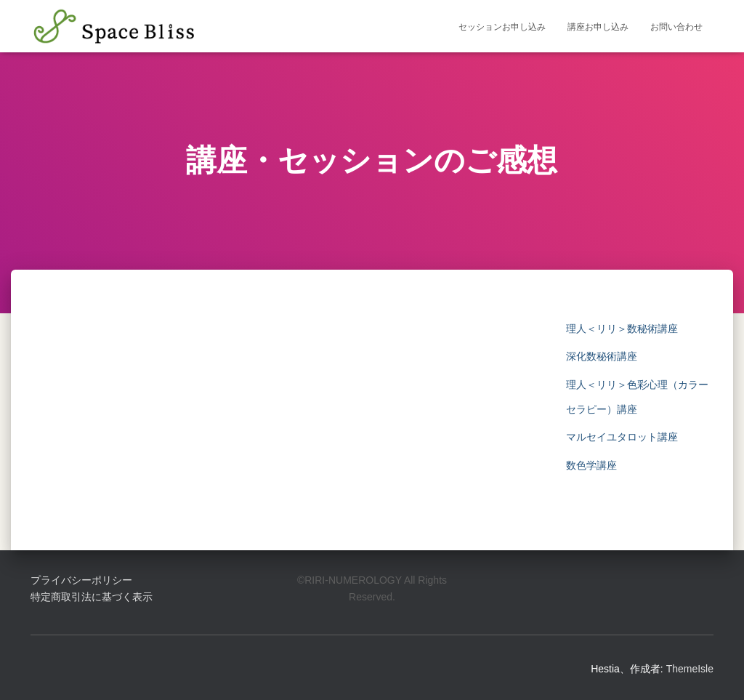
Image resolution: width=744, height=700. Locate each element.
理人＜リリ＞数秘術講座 (622, 329)
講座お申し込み (598, 27)
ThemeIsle (690, 669)
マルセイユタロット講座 (622, 437)
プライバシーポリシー (81, 580)
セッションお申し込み (502, 27)
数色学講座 (591, 465)
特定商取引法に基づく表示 (92, 597)
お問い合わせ (676, 27)
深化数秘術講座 (602, 356)
